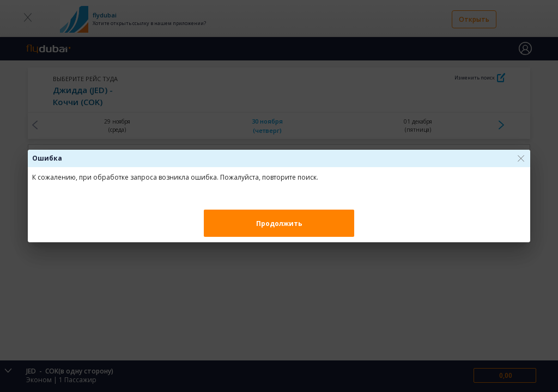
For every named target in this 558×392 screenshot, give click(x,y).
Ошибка (47, 158)
